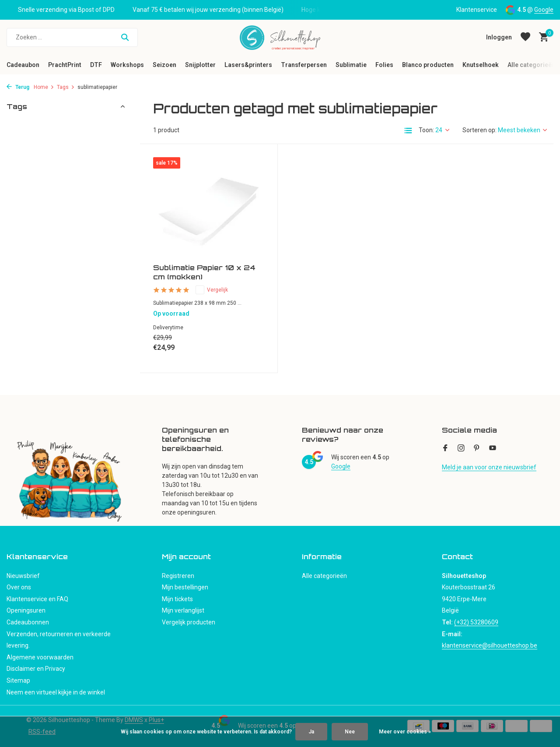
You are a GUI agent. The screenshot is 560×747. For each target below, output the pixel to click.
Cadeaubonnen (28, 622)
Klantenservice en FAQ (37, 599)
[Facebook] (445, 449)
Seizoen (164, 65)
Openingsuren (26, 610)
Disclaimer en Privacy (36, 669)
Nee (350, 732)
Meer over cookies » (405, 732)
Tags (66, 87)
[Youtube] (493, 449)
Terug (18, 87)
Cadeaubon (23, 65)
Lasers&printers (248, 65)
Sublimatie (351, 65)
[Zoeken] (72, 37)
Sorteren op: (479, 130)
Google (544, 10)
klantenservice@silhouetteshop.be (490, 645)
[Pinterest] (477, 449)
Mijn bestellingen (185, 587)
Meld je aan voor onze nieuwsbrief (489, 467)
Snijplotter (200, 65)
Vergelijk (212, 290)
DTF (96, 65)
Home (44, 87)
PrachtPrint (65, 65)
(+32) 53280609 (476, 622)
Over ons (19, 587)
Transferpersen (304, 65)
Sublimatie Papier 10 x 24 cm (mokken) (204, 272)
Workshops (127, 65)
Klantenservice (477, 10)
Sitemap (18, 680)
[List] (408, 130)
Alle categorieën (531, 65)
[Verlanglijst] (525, 37)
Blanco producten (428, 65)
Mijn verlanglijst (183, 610)
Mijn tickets (177, 599)
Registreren (178, 576)
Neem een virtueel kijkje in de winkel (56, 692)
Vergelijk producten (189, 622)
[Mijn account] (499, 37)
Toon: (426, 130)
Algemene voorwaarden (40, 657)
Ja (311, 732)
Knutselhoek (481, 65)
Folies (384, 65)
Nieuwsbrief (23, 576)
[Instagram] (461, 449)
